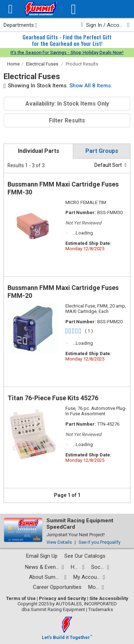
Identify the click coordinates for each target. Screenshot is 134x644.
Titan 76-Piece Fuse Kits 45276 (53, 398)
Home (13, 64)
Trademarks (101, 609)
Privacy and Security (63, 598)
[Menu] (11, 9)
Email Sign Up (42, 556)
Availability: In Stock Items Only (67, 104)
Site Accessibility (109, 598)
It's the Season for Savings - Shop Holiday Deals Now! (67, 52)
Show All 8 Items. (91, 86)
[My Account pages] (89, 577)
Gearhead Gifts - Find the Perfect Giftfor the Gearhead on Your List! (67, 40)
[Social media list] (100, 567)
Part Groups (102, 151)
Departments (20, 25)
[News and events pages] (44, 567)
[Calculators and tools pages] (96, 587)
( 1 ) (89, 331)
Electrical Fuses (42, 64)
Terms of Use (21, 598)
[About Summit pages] (48, 577)
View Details (59, 542)
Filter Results (67, 120)
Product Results (82, 64)
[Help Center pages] (78, 567)
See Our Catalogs (85, 556)
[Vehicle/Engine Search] (74, 9)
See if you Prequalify (100, 542)
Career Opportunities (57, 587)
